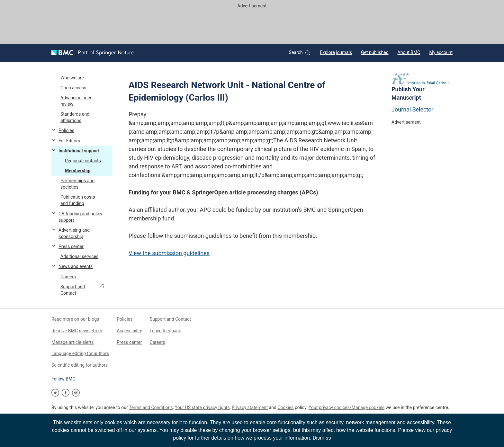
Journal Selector (412, 109)
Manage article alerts (73, 342)
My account (441, 52)
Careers (157, 342)
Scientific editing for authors (80, 365)
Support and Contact (171, 319)
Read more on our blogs (75, 319)
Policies (125, 319)
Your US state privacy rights (202, 407)
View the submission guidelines (169, 253)
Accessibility (129, 331)
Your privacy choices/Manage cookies (346, 407)
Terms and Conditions (151, 407)
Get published (375, 52)
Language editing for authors (80, 353)
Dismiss (322, 438)
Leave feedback (165, 331)
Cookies (285, 407)
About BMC (409, 52)
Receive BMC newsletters (77, 331)
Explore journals (336, 52)
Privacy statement (250, 407)
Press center (129, 342)
